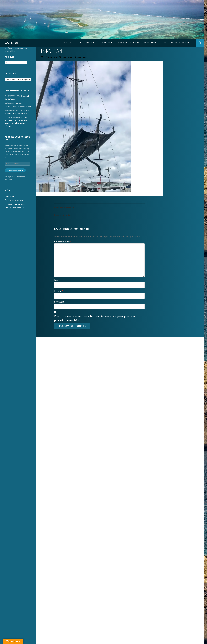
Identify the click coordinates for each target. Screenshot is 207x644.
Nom (58, 280)
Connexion (10, 196)
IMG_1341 (82, 57)
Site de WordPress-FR (14, 208)
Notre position (87, 43)
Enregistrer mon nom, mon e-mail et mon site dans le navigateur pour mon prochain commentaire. (95, 318)
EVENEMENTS (104, 43)
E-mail (59, 291)
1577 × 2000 (67, 57)
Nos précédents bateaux (154, 43)
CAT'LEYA (11, 43)
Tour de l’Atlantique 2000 (182, 43)
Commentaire (63, 241)
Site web (59, 302)
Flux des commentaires (15, 204)
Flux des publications (14, 200)
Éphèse (19, 103)
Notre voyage (69, 43)
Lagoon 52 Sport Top (126, 43)
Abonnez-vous (15, 170)
